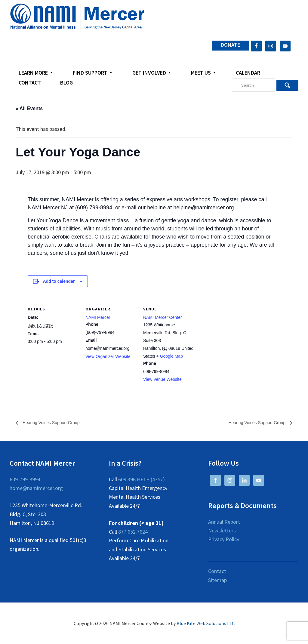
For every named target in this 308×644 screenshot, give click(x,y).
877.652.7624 (133, 532)
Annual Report (224, 522)
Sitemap (217, 580)
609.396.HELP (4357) (142, 480)
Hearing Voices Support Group (55, 423)
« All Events (29, 108)
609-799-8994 (25, 480)
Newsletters (222, 531)
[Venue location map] (233, 338)
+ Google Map (170, 356)
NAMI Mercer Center (162, 317)
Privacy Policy (224, 539)
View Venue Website (162, 379)
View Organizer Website (108, 356)
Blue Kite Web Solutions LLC (206, 624)
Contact (217, 571)
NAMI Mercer (98, 317)
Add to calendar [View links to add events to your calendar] (59, 281)
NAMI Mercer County (77, 17)
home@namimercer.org (36, 488)
